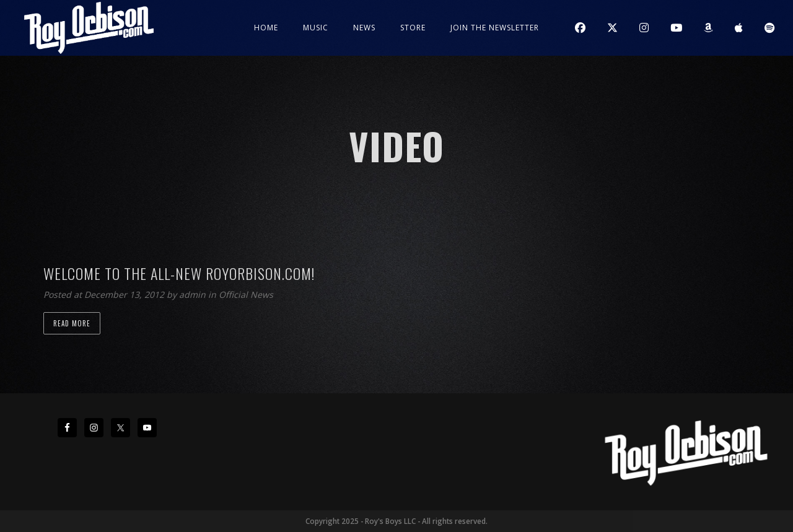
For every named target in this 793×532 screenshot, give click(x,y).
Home (266, 28)
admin (194, 294)
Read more (72, 323)
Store (413, 28)
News (364, 28)
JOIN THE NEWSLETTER (495, 28)
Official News (246, 294)
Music (316, 28)
